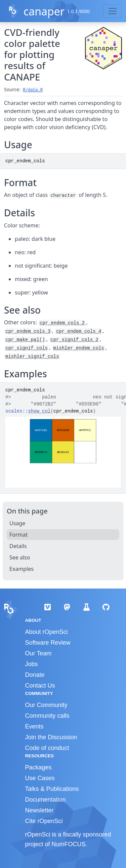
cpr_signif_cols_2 (74, 340)
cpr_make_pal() (25, 340)
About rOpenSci (47, 632)
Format (18, 535)
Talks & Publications (52, 789)
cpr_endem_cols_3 (28, 331)
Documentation (46, 800)
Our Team (38, 653)
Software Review (48, 643)
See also (20, 557)
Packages (38, 767)
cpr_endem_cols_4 (79, 331)
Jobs (32, 664)
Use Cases (40, 778)
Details (18, 546)
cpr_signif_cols (27, 348)
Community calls (47, 716)
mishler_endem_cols (78, 348)
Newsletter (39, 810)
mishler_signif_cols (32, 357)
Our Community (46, 705)
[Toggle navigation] (113, 11)
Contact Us (40, 686)
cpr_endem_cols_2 (62, 323)
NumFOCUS (69, 844)
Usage (17, 523)
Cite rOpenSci (44, 821)
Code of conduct (47, 748)
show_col (39, 411)
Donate (35, 675)
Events (34, 726)
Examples (22, 569)
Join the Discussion (51, 737)
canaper (44, 11)
